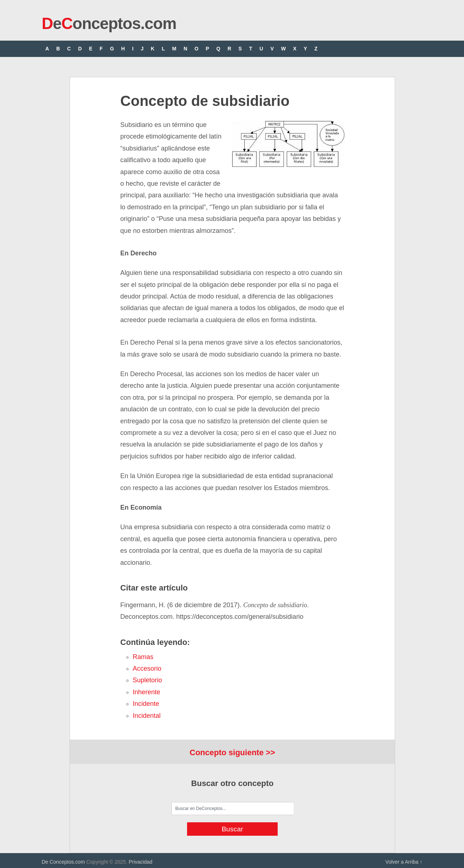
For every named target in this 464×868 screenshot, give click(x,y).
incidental (147, 716)
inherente (146, 692)
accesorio (147, 669)
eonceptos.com (109, 23)
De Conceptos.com (63, 862)
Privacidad (140, 862)
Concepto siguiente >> (232, 752)
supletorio (147, 680)
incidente (146, 704)
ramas (143, 657)
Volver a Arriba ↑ (404, 862)
